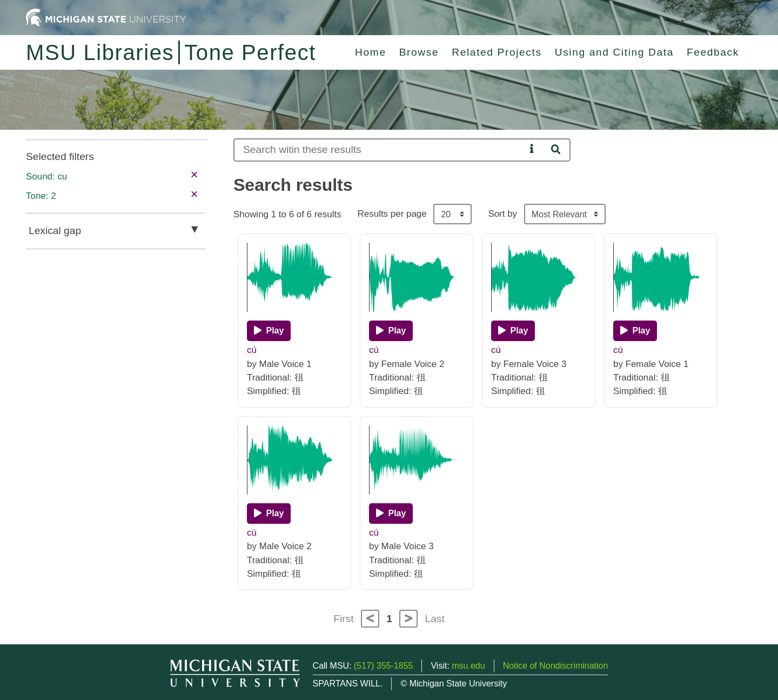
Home (371, 52)
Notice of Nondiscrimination (556, 666)
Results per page (392, 214)
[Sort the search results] (565, 214)
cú (252, 350)
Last (435, 619)
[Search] (380, 150)
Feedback (713, 52)
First (343, 619)
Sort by (502, 214)
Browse (419, 52)
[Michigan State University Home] (106, 17)
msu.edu (468, 666)
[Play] (269, 331)
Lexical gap (55, 231)
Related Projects (497, 52)
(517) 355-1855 (383, 666)
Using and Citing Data (614, 52)
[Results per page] (452, 214)
